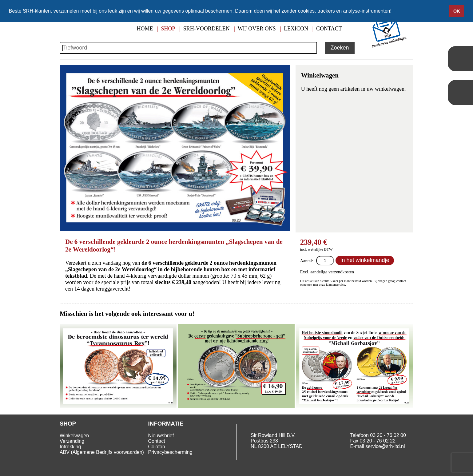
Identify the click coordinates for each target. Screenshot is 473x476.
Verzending (72, 441)
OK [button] (457, 11)
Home (145, 29)
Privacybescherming (170, 452)
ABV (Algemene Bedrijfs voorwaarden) (102, 452)
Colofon (157, 447)
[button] (394, 11)
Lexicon (296, 29)
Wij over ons (257, 29)
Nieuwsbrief (161, 436)
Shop (168, 29)
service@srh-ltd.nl (385, 446)
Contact (329, 29)
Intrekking (70, 447)
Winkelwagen (74, 436)
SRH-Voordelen (207, 29)
